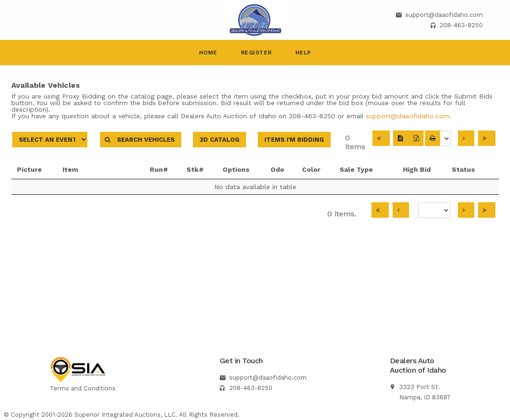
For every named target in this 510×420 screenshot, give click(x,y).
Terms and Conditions (83, 388)
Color (311, 169)
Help (303, 53)
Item (92, 169)
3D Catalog (220, 140)
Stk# (195, 169)
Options (236, 169)
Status (467, 169)
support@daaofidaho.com (444, 15)
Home (208, 53)
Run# (159, 169)
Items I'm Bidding (294, 140)
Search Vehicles (141, 140)
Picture (29, 169)
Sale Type (359, 169)
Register (256, 53)
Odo (277, 169)
